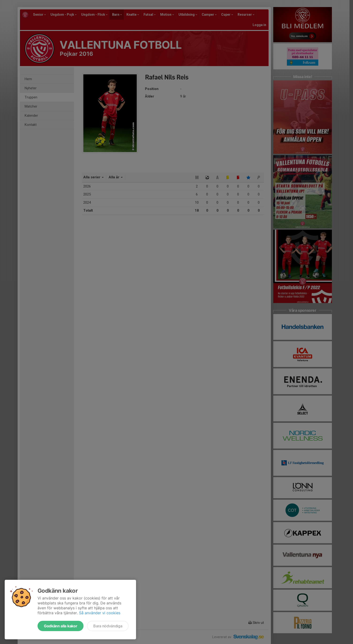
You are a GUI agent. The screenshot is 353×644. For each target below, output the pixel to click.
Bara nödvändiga (108, 626)
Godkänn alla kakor (61, 626)
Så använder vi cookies (100, 613)
